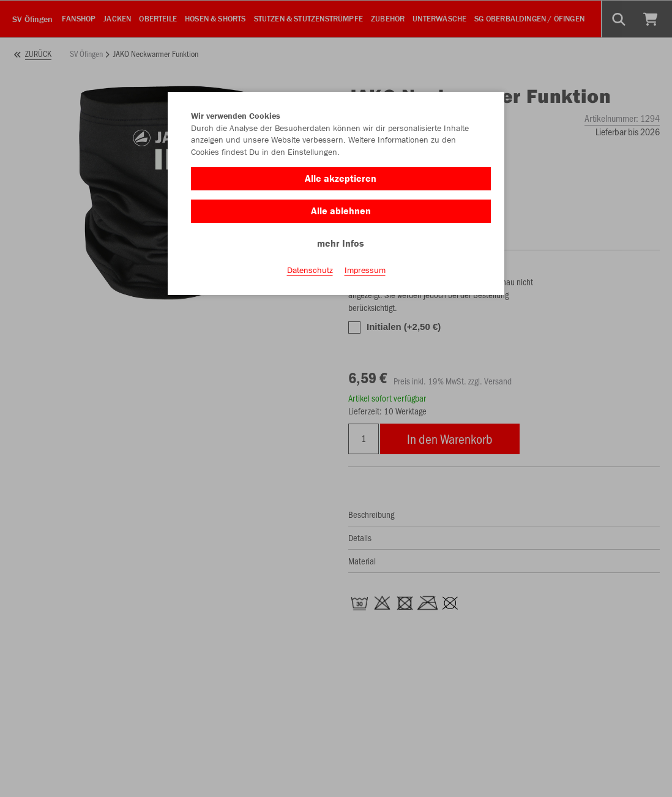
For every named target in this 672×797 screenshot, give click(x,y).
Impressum (365, 270)
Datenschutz (310, 270)
